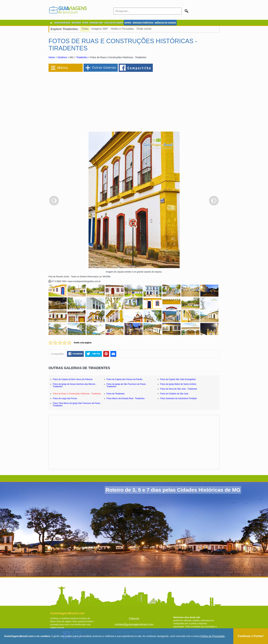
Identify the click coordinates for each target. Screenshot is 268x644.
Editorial (134, 619)
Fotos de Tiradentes (116, 394)
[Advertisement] (86, 100)
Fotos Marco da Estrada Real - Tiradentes (126, 398)
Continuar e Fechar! (251, 636)
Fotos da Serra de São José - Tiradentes (179, 389)
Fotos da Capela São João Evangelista (178, 379)
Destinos (62, 57)
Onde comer (144, 29)
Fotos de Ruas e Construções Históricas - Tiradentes (77, 394)
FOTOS (85, 23)
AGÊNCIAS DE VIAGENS (165, 23)
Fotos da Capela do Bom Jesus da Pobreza (73, 379)
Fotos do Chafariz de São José (174, 394)
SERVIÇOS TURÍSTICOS (143, 23)
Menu (63, 68)
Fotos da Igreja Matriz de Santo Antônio (178, 384)
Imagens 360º (100, 29)
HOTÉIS (128, 23)
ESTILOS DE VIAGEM (114, 23)
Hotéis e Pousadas (122, 29)
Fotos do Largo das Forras (65, 398)
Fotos (85, 29)
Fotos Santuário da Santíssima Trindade (178, 398)
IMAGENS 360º (96, 23)
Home (52, 57)
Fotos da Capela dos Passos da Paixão (124, 379)
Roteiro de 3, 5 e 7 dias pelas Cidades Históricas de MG (173, 490)
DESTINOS (76, 23)
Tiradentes (82, 57)
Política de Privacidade (212, 636)
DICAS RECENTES (62, 23)
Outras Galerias (104, 68)
